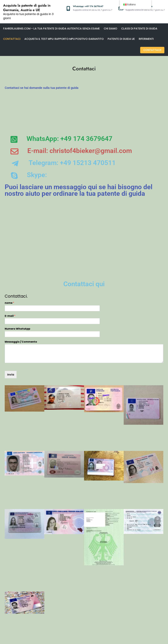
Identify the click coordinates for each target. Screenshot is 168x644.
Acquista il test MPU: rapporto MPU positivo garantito (64, 39)
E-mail (10, 288)
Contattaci (12, 39)
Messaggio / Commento (21, 314)
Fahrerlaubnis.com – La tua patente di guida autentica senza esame (51, 29)
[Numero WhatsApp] (52, 306)
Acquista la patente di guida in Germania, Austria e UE (27, 8)
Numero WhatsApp (17, 301)
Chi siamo (110, 29)
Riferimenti (146, 39)
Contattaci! (153, 49)
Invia (11, 346)
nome (9, 275)
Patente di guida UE (121, 39)
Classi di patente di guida (139, 29)
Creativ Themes (140, 639)
